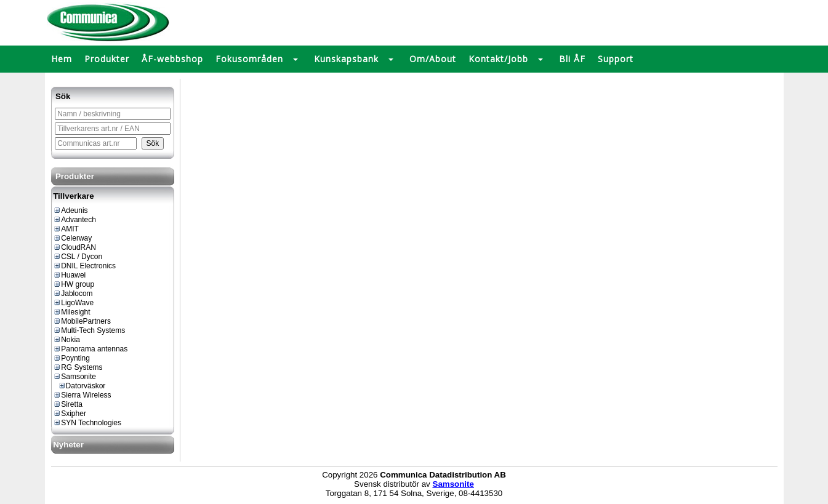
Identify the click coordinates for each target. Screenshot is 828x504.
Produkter (107, 59)
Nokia (66, 340)
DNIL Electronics (84, 266)
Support (616, 59)
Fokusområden (249, 59)
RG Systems (78, 367)
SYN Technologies (87, 423)
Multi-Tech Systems (89, 330)
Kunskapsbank (346, 59)
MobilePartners (82, 321)
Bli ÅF (572, 59)
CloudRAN (74, 247)
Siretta (68, 404)
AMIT (66, 229)
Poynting (71, 358)
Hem (62, 59)
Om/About (433, 59)
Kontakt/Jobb (498, 59)
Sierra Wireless (82, 395)
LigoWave (73, 303)
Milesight (71, 312)
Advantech (74, 220)
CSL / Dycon (78, 257)
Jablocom (73, 294)
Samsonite (74, 377)
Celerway (72, 238)
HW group (74, 284)
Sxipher (70, 414)
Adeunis (70, 210)
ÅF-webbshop (172, 59)
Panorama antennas (90, 349)
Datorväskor (82, 386)
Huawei (69, 275)
